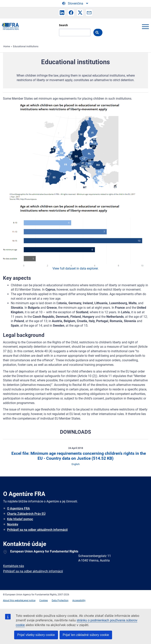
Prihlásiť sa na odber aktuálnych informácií (37, 530)
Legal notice (29, 600)
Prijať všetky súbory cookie (36, 635)
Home (7, 46)
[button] (62, 13)
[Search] (75, 32)
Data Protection (60, 600)
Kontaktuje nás (14, 566)
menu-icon (145, 27)
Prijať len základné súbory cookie (86, 635)
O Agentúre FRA (18, 508)
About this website (13, 600)
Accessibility (79, 600)
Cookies (44, 600)
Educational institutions (26, 46)
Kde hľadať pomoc (20, 519)
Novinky (13, 524)
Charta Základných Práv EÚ (26, 514)
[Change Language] (75, 4)
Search (63, 25)
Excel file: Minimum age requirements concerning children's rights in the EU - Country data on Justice (78, 456)
